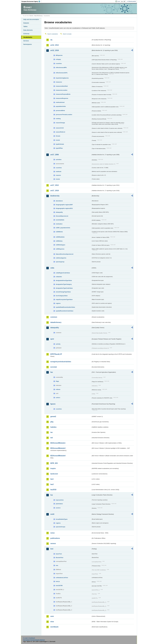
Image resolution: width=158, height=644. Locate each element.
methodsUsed (60, 102)
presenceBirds (60, 111)
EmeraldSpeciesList (62, 216)
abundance (59, 201)
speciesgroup (60, 262)
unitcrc (58, 398)
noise (52, 533)
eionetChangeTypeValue (63, 292)
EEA (32, 1)
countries (59, 63)
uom (52, 616)
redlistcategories (61, 258)
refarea (58, 389)
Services (26, 41)
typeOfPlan (59, 148)
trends (58, 140)
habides (53, 427)
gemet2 (53, 416)
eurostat (54, 367)
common (54, 317)
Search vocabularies (53, 34)
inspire (53, 468)
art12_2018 (55, 50)
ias (51, 432)
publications (55, 538)
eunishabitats (60, 220)
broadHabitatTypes (62, 519)
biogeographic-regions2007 (64, 205)
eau (57, 565)
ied (52, 438)
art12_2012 (55, 45)
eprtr (52, 339)
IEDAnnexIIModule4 (58, 456)
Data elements (28, 30)
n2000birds (59, 232)
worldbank (54, 627)
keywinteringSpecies (62, 78)
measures (59, 82)
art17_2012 (55, 185)
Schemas (26, 34)
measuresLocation (62, 90)
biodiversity (55, 196)
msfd (52, 514)
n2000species (60, 249)
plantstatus (59, 504)
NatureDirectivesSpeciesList (65, 254)
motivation (59, 224)
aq (51, 40)
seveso (53, 543)
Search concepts (67, 34)
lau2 (52, 484)
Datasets (26, 23)
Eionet (31, 16)
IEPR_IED (54, 463)
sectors (58, 508)
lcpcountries (60, 500)
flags (57, 381)
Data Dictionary (38, 16)
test (52, 549)
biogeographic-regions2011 (64, 208)
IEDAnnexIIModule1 (58, 443)
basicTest (59, 554)
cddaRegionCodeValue (63, 273)
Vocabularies (28, 37)
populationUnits (61, 106)
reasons (58, 175)
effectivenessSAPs (62, 73)
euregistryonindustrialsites (61, 362)
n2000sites (59, 241)
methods (59, 172)
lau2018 (53, 490)
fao (52, 372)
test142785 (59, 586)
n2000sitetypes (61, 245)
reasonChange (60, 123)
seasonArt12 (60, 128)
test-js (58, 581)
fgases (53, 404)
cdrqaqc (58, 59)
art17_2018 (55, 191)
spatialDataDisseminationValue (65, 307)
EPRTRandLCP (56, 354)
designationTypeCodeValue (64, 288)
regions (58, 303)
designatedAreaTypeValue (64, 280)
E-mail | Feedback (29, 638)
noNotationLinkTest (62, 578)
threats (58, 136)
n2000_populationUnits (63, 228)
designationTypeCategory (64, 284)
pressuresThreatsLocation (64, 115)
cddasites (59, 277)
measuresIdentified (62, 86)
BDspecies (59, 55)
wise (52, 622)
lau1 (52, 479)
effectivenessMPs (61, 68)
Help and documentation (31, 19)
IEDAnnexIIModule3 (58, 448)
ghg (52, 422)
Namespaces (28, 44)
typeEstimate (60, 144)
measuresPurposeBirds (63, 94)
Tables (25, 26)
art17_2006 (55, 155)
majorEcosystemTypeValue (64, 299)
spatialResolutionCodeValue (65, 311)
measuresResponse (62, 98)
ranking (58, 119)
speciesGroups (61, 527)
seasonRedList (61, 132)
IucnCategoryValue (62, 296)
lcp (52, 495)
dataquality (59, 212)
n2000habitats (60, 237)
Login (119, 1)
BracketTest (60, 558)
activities (59, 160)
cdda (52, 268)
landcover (54, 474)
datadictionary (56, 322)
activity (58, 344)
